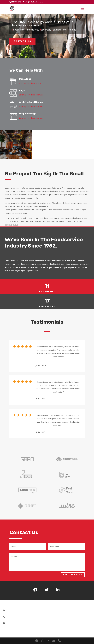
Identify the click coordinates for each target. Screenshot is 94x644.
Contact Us (22, 41)
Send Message (73, 575)
